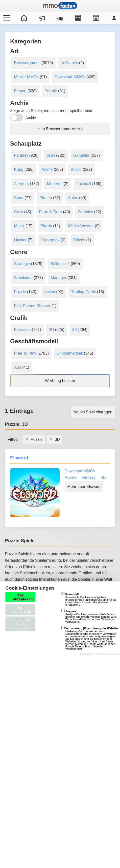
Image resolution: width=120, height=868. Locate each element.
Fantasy (21, 155)
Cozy (19, 212)
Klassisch (23, 330)
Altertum (22, 184)
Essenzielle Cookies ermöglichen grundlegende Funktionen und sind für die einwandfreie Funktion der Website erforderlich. (89, 599)
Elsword (19, 458)
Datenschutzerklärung (107, 654)
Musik (19, 226)
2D (51, 330)
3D (75, 330)
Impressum (86, 654)
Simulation (23, 278)
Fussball (84, 184)
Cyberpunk (50, 240)
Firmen (20, 91)
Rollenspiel (60, 264)
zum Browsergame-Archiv (60, 129)
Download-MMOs (70, 77)
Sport (19, 198)
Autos (73, 198)
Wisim (76, 169)
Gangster (81, 155)
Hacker (20, 240)
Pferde (46, 226)
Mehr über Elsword (84, 487)
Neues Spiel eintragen (93, 412)
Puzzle (20, 292)
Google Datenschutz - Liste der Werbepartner (84, 648)
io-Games (69, 63)
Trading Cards (84, 292)
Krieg (19, 169)
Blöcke (79, 240)
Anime (47, 169)
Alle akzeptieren (23, 597)
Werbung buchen (60, 381)
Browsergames (27, 63)
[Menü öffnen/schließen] (6, 18)
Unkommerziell (70, 353)
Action (49, 292)
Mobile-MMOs (26, 77)
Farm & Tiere (50, 212)
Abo (18, 367)
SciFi (51, 155)
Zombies (85, 212)
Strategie (22, 264)
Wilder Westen (81, 226)
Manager (59, 278)
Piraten (46, 198)
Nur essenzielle (23, 610)
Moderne (55, 184)
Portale (51, 91)
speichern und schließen (22, 624)
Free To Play (25, 353)
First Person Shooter (32, 306)
